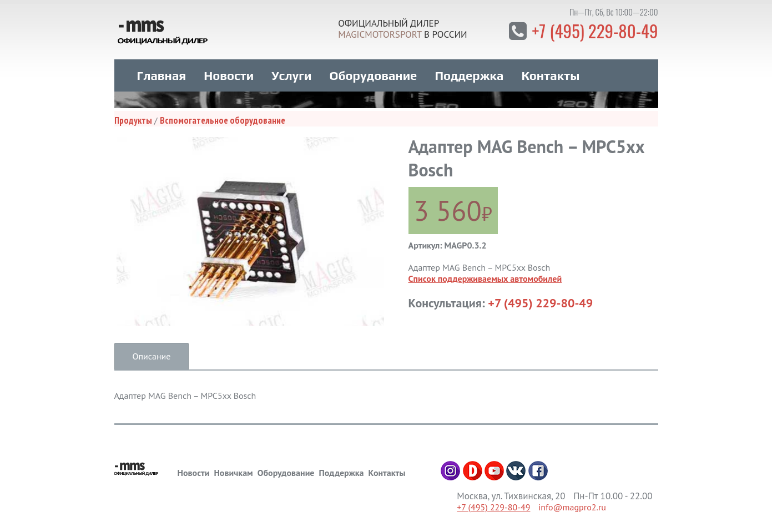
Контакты (550, 73)
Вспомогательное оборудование (223, 118)
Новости (229, 73)
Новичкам (233, 470)
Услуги (291, 73)
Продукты (133, 118)
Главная (162, 73)
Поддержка (469, 73)
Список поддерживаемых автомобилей (485, 276)
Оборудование (373, 73)
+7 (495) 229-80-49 (593, 30)
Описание (152, 353)
